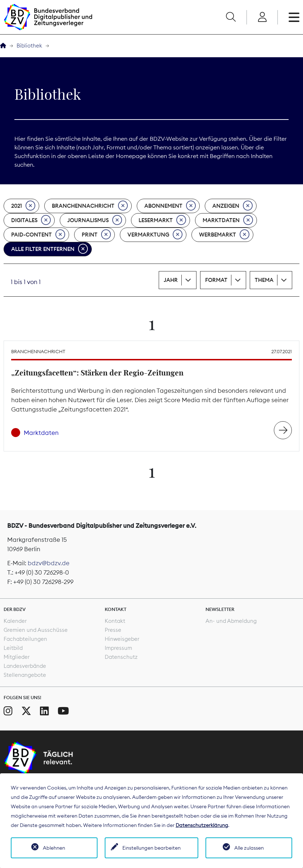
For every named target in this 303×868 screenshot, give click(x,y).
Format (216, 280)
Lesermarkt (162, 220)
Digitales (31, 220)
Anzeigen (232, 206)
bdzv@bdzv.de (49, 563)
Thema (264, 280)
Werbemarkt (224, 235)
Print (96, 235)
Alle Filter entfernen (49, 249)
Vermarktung (155, 235)
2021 (23, 206)
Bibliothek (29, 46)
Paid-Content (38, 235)
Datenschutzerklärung (202, 825)
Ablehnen (54, 848)
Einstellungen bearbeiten (151, 848)
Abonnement (170, 206)
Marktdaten (228, 220)
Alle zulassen (249, 848)
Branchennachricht (90, 206)
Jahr (171, 280)
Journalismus (95, 220)
